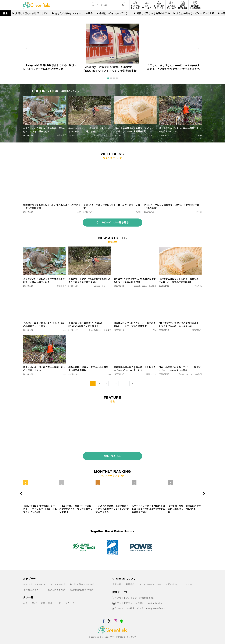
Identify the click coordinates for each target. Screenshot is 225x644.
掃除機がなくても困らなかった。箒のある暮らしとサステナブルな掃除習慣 (52, 206)
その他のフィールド (33, 587)
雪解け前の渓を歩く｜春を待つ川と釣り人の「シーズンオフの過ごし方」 (135, 369)
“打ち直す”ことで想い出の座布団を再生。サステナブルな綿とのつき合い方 (180, 325)
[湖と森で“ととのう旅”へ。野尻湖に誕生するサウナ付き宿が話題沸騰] (135, 248)
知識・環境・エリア (51, 601)
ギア (25, 601)
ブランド (70, 601)
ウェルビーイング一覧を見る (113, 222)
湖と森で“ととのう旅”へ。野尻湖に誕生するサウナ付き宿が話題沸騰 (135, 281)
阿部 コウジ (151, 374)
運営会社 (117, 582)
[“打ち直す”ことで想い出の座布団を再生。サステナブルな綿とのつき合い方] (180, 292)
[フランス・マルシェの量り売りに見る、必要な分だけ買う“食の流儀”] (173, 164)
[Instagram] (116, 617)
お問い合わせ (172, 582)
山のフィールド (57, 582)
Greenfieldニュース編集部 (145, 286)
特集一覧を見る (112, 454)
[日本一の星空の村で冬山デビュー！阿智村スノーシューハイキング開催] (180, 337)
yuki (200, 135)
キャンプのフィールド (34, 582)
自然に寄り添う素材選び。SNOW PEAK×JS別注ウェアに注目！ (85, 325)
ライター (188, 582)
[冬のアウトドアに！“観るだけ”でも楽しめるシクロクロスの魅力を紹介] (90, 248)
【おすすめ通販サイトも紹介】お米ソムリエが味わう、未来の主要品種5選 (135, 130)
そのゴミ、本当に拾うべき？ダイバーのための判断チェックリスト (44, 325)
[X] (110, 617)
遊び (34, 601)
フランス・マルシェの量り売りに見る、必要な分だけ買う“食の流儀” (171, 206)
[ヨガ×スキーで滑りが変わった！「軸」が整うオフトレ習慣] (112, 164)
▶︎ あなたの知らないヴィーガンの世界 (72, 13)
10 (116, 383)
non (65, 330)
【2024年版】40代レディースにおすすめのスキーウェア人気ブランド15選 (76, 507)
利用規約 (130, 582)
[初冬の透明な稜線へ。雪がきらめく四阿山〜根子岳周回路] (90, 337)
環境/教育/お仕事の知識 (81, 587)
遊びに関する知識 (56, 587)
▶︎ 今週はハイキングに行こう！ (113, 13)
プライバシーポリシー (150, 582)
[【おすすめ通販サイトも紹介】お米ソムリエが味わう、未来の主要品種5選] (180, 248)
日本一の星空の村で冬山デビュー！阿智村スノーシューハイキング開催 (180, 369)
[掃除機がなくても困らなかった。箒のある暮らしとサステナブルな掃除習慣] (52, 164)
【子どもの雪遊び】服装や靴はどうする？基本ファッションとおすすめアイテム (112, 507)
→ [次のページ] (126, 383)
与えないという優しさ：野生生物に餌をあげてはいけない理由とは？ (44, 130)
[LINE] (122, 617)
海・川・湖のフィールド (82, 582)
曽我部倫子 (61, 135)
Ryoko (199, 212)
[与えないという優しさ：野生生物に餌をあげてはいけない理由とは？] (45, 248)
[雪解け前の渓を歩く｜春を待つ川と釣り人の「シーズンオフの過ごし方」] (135, 337)
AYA (79, 212)
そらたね (153, 135)
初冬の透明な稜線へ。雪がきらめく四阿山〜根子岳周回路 (88, 369)
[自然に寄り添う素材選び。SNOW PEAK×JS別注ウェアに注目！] (90, 292)
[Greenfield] (37, 4)
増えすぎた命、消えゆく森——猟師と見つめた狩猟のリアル (180, 130)
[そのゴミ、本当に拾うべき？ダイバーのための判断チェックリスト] (45, 292)
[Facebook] (104, 617)
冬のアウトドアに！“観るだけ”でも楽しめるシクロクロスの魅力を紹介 (90, 130)
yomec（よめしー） (103, 135)
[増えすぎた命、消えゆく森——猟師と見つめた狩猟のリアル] (45, 337)
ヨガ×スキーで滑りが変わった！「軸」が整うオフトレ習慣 (112, 206)
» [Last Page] (132, 383)
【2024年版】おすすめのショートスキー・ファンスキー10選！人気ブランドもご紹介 (40, 507)
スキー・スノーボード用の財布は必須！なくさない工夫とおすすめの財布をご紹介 (148, 507)
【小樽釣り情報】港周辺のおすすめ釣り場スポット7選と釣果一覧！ (184, 507)
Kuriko (139, 212)
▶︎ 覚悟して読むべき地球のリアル (30, 13)
